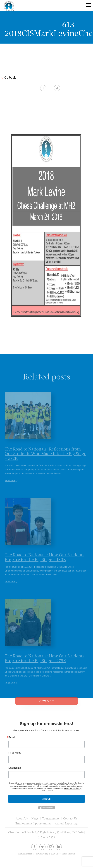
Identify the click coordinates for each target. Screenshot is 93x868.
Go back (10, 77)
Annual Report (25, 854)
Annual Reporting (66, 823)
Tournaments (51, 818)
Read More (10, 485)
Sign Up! (46, 799)
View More (47, 704)
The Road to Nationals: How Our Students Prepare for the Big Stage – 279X (45, 663)
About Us (22, 818)
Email (12, 737)
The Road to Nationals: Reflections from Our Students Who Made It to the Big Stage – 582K (45, 458)
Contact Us (70, 818)
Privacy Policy (41, 854)
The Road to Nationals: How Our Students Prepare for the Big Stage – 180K (45, 561)
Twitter (57, 88)
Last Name (15, 768)
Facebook (43, 88)
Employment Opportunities (33, 823)
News (35, 818)
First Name (15, 753)
